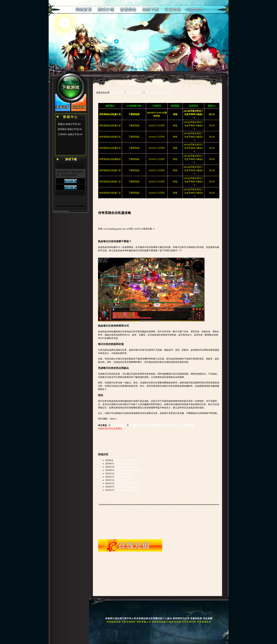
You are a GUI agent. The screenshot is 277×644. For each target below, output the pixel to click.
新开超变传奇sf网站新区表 (127, 460)
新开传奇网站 (117, 93)
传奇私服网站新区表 (125, 477)
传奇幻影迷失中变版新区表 (128, 470)
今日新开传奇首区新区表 (127, 467)
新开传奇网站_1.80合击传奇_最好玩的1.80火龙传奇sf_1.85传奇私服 (162, 425)
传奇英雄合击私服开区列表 (159, 93)
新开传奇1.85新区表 (124, 473)
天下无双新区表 (134, 93)
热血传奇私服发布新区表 (127, 490)
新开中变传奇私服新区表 (127, 483)
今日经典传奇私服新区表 (127, 487)
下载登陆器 (134, 126)
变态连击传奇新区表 (125, 464)
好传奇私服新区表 (124, 480)
